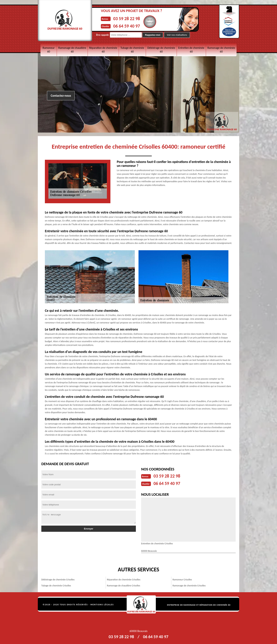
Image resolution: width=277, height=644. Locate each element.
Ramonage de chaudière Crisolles (123, 585)
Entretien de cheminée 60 (191, 50)
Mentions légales (102, 604)
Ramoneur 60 (49, 50)
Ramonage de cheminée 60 (221, 50)
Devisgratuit (155, 21)
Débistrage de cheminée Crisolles (58, 579)
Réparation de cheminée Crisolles (124, 579)
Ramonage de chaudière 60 (72, 50)
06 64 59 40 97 (129, 25)
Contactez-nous (61, 96)
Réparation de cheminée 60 (103, 50)
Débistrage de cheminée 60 (161, 50)
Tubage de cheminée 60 (132, 50)
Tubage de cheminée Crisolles (56, 585)
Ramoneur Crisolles (182, 579)
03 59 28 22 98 (129, 18)
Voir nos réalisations (177, 35)
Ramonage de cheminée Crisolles (189, 585)
